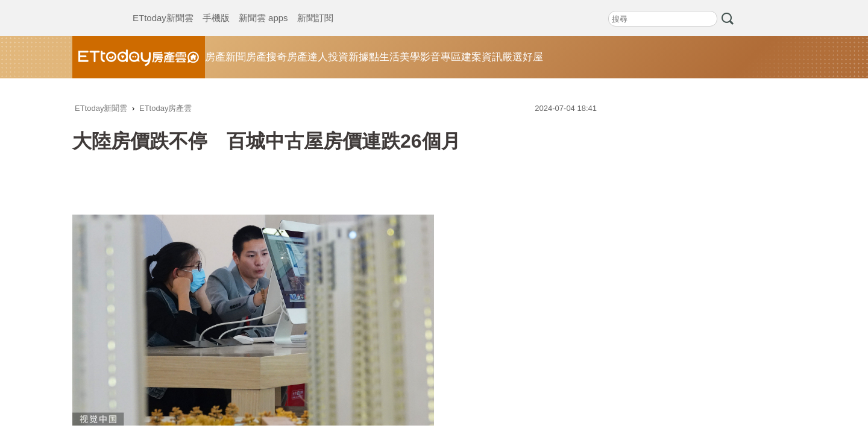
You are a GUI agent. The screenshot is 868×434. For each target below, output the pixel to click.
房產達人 (307, 57)
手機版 (216, 6)
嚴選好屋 (523, 57)
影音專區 (441, 57)
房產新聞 (225, 57)
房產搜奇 (266, 57)
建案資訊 (482, 57)
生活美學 (400, 57)
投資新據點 (354, 57)
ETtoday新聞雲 (163, 6)
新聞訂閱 (315, 6)
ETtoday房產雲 (139, 57)
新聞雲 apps (263, 6)
